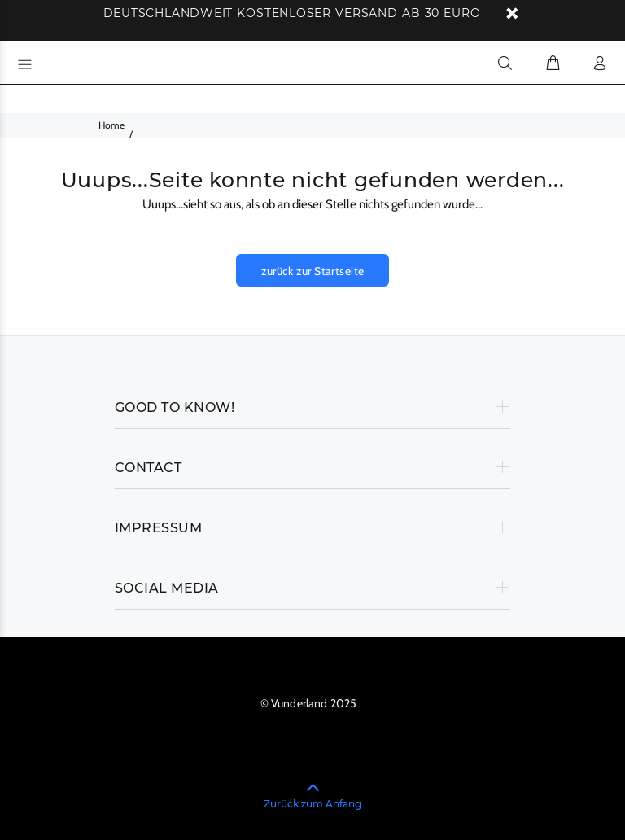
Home (111, 125)
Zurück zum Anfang (312, 804)
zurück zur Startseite (313, 271)
